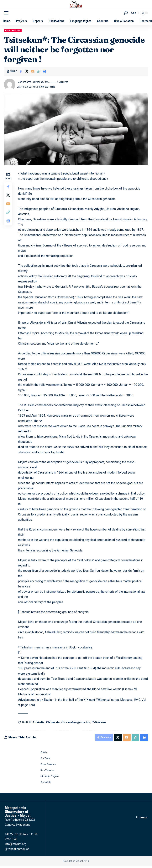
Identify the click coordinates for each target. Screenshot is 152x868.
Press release (13, 30)
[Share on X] (27, 71)
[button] (7, 13)
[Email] (33, 71)
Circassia (54, 722)
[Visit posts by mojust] (10, 84)
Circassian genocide (77, 722)
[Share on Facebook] (21, 71)
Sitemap (141, 819)
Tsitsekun (100, 722)
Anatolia (39, 722)
